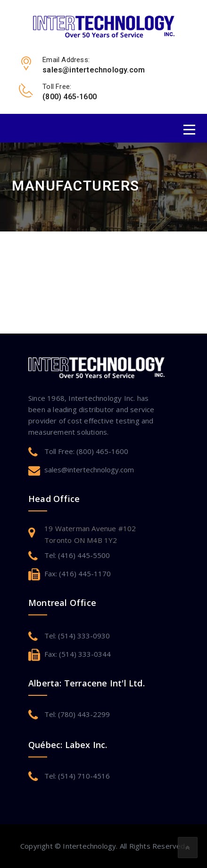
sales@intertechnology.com (89, 470)
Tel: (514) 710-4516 (77, 776)
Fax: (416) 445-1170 (78, 573)
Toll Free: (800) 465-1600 (86, 451)
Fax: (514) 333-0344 (78, 654)
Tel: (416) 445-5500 (77, 555)
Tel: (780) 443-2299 (77, 714)
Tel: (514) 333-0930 (77, 636)
